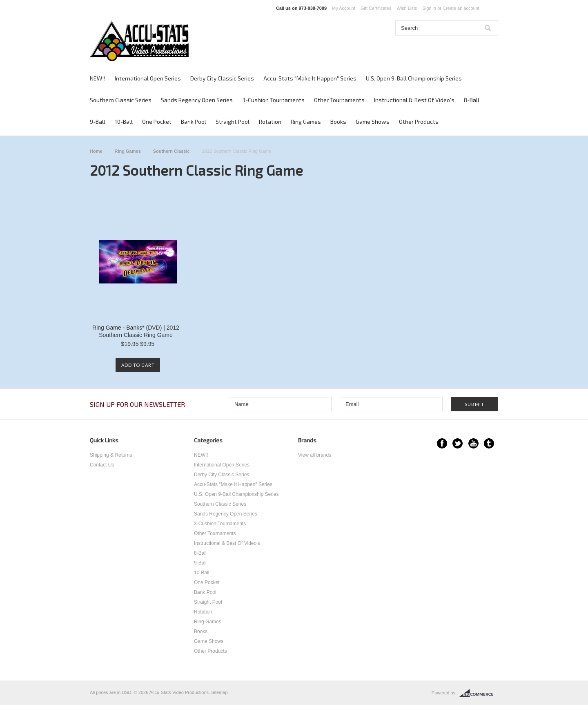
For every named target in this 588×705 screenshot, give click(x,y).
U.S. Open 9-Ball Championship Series (414, 78)
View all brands (315, 455)
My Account (344, 8)
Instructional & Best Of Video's (414, 100)
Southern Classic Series (121, 100)
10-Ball (124, 122)
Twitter (458, 443)
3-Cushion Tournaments (273, 100)
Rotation (270, 122)
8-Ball (472, 100)
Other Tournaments (339, 100)
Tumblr (489, 443)
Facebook (442, 443)
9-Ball (98, 122)
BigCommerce (479, 693)
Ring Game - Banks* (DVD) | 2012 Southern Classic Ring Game (136, 331)
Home (96, 151)
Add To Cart (138, 365)
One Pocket (157, 122)
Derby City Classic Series (222, 78)
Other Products (419, 122)
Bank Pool (194, 122)
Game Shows (373, 122)
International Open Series (148, 78)
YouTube (473, 443)
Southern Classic (171, 151)
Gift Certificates (376, 8)
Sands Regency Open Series (197, 100)
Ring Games (306, 122)
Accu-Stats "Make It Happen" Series (310, 78)
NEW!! (98, 78)
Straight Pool (233, 122)
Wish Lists (407, 8)
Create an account (461, 8)
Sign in (429, 8)
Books (338, 122)
